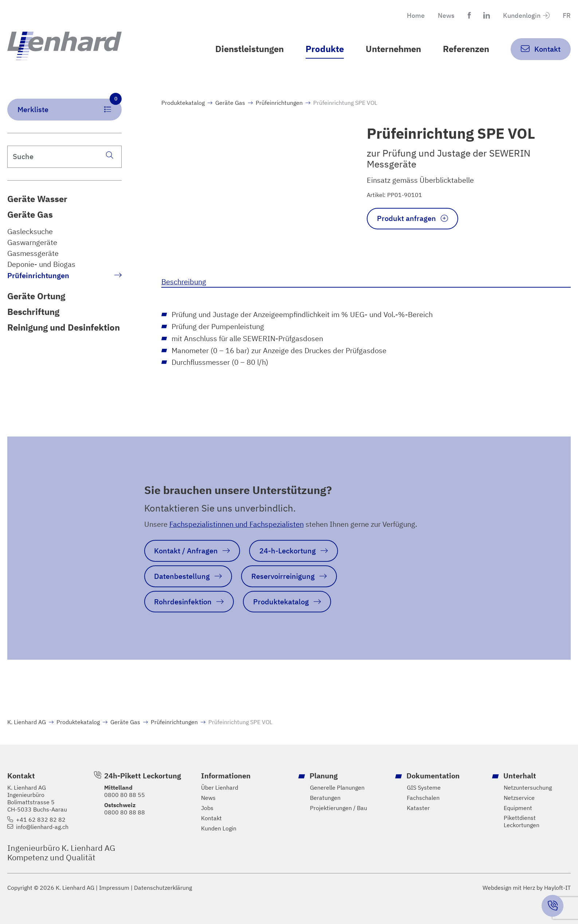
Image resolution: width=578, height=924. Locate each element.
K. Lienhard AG (27, 722)
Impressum (114, 888)
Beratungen (325, 798)
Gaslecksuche (30, 232)
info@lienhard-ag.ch (42, 827)
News (446, 15)
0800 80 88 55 (125, 795)
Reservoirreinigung (283, 576)
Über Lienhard (220, 788)
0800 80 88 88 (125, 812)
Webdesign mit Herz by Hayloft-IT (527, 888)
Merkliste (70, 106)
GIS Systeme (424, 788)
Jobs (207, 808)
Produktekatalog (183, 103)
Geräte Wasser (37, 199)
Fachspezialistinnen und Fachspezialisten (237, 524)
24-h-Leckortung (288, 551)
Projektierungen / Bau (339, 808)
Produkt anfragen (406, 218)
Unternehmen (393, 49)
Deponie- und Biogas (41, 264)
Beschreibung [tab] (184, 282)
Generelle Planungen (337, 788)
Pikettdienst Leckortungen (522, 822)
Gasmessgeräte (33, 253)
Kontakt (211, 818)
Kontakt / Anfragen (186, 551)
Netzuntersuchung (528, 788)
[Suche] (110, 155)
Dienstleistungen (249, 49)
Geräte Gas (30, 215)
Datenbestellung (182, 576)
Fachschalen (423, 798)
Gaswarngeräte (32, 242)
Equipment (518, 808)
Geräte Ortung (36, 296)
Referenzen (466, 49)
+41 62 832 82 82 (41, 820)
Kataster (418, 808)
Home (416, 15)
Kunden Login (219, 828)
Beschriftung (33, 312)
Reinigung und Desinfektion (64, 327)
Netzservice (519, 798)
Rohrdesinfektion (183, 602)
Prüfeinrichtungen (38, 275)
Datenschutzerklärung (163, 888)
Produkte (325, 49)
